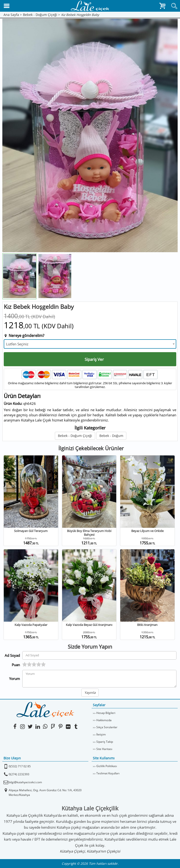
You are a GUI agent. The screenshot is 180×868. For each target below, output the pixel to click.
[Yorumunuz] (99, 679)
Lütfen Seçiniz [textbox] (17, 344)
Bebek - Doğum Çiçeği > (41, 15)
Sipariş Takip (105, 742)
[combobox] (90, 344)
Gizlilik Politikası (107, 766)
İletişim (101, 734)
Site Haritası (104, 749)
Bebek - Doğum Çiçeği (75, 436)
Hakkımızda (104, 720)
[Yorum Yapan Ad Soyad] (99, 655)
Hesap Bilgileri (106, 713)
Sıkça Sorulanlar (107, 727)
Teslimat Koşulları (108, 773)
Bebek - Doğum (111, 436)
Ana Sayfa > (13, 15)
